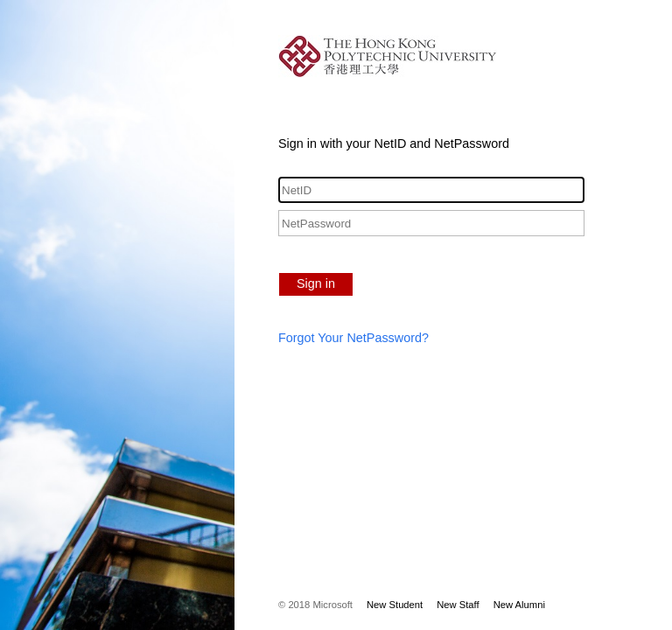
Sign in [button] (316, 283)
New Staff (458, 605)
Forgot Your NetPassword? (353, 338)
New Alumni (519, 605)
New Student (395, 605)
